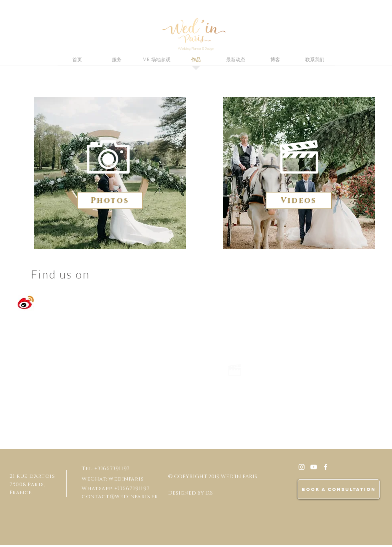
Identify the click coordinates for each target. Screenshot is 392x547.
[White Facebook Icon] (326, 467)
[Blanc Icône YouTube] (314, 467)
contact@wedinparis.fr (120, 497)
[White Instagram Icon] (302, 467)
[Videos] (299, 200)
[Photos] (110, 200)
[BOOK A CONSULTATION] (339, 489)
